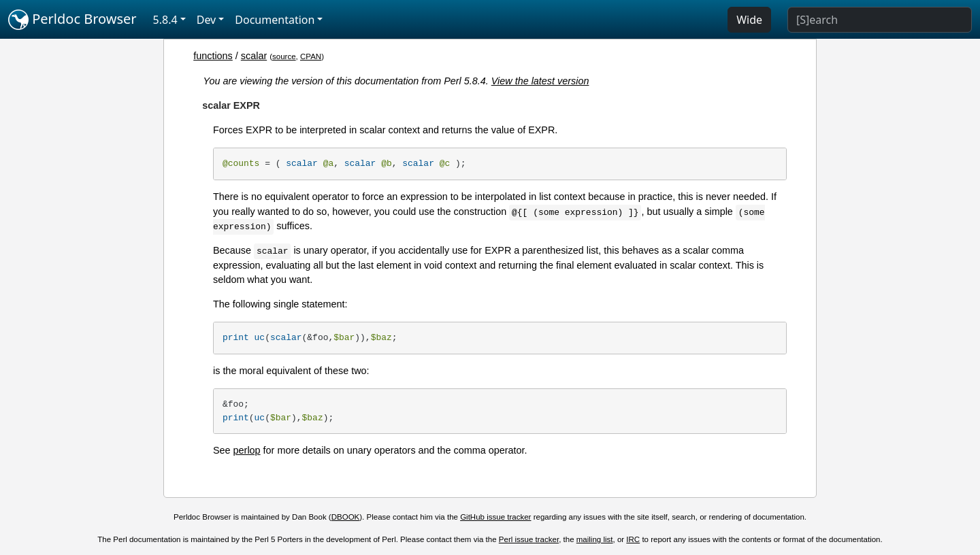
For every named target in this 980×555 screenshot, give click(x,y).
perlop (247, 450)
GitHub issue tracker (495, 517)
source (284, 56)
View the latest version (540, 81)
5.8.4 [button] (165, 20)
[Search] (880, 20)
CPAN (311, 56)
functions (213, 56)
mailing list (595, 539)
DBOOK (346, 517)
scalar (254, 56)
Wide (749, 20)
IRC (633, 539)
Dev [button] (207, 20)
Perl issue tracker (529, 539)
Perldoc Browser (72, 20)
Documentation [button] (275, 20)
